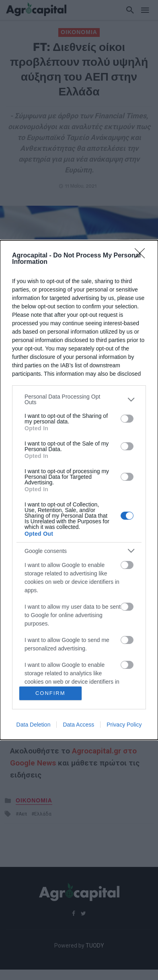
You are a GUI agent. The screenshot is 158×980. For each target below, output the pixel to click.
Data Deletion (34, 725)
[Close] (142, 256)
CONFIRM (50, 693)
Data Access (78, 725)
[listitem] (79, 399)
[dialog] (79, 490)
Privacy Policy (124, 725)
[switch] (127, 419)
